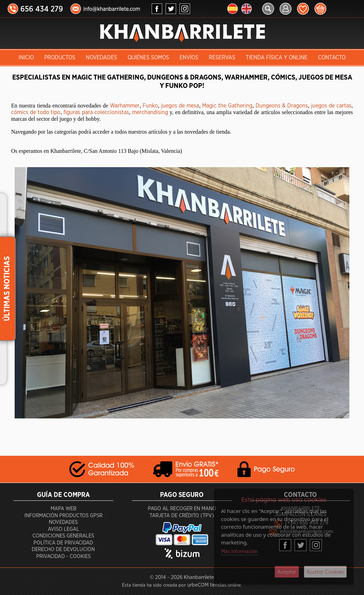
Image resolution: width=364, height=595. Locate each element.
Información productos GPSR (63, 516)
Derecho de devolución (63, 549)
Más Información (239, 552)
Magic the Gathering (227, 106)
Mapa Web (63, 509)
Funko (150, 106)
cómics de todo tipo (36, 112)
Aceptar (287, 572)
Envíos (189, 58)
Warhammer (125, 106)
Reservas (222, 58)
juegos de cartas (331, 106)
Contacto (332, 58)
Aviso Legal (63, 529)
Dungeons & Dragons (282, 106)
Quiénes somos (148, 58)
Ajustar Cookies (325, 572)
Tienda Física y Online (277, 58)
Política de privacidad (63, 543)
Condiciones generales (63, 536)
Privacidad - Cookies (63, 556)
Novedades (101, 58)
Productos (60, 58)
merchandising (150, 112)
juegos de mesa (180, 106)
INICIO (26, 58)
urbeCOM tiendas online (214, 585)
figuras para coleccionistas (96, 112)
